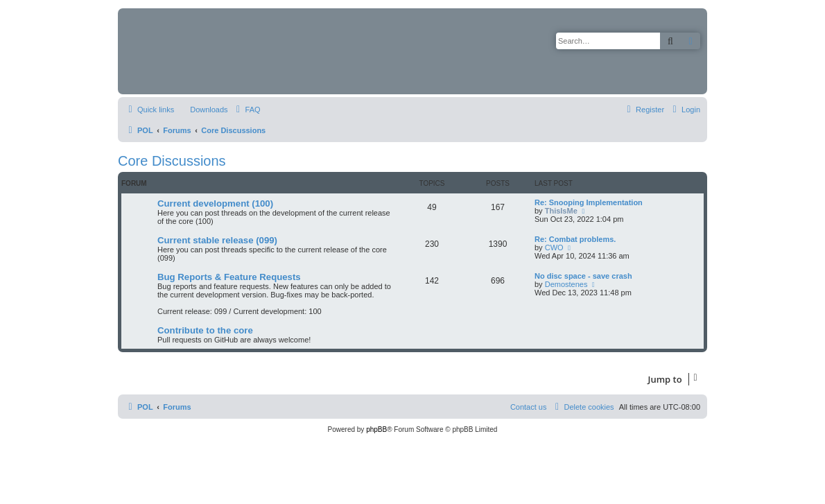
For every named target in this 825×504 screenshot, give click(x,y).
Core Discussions (172, 161)
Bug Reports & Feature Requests (229, 277)
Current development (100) (215, 203)
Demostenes (566, 284)
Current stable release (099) (217, 240)
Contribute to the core (205, 330)
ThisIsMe (561, 211)
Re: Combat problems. (575, 239)
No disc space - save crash (583, 276)
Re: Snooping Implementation (589, 202)
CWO (554, 247)
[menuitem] (202, 110)
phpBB (376, 429)
